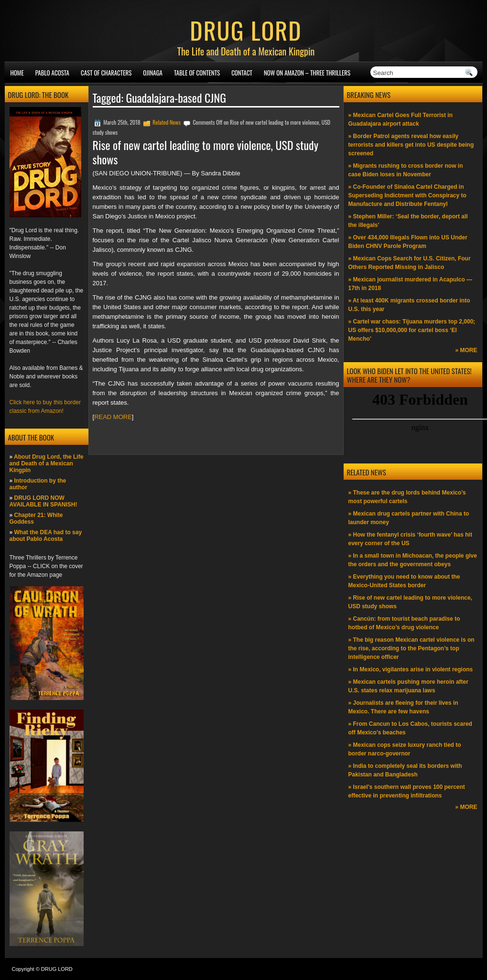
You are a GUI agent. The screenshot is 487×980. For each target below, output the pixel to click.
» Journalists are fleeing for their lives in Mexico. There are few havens (403, 707)
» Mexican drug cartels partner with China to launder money (409, 518)
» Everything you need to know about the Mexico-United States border (404, 581)
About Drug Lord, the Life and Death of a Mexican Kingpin (47, 463)
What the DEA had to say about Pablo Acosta (46, 536)
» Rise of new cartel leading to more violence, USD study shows (410, 602)
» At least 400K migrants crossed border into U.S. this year (409, 305)
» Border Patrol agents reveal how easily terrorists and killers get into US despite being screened (411, 145)
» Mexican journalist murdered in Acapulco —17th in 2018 (411, 284)
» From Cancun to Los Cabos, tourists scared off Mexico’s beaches (410, 728)
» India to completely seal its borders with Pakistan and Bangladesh (405, 770)
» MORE (466, 350)
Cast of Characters (106, 73)
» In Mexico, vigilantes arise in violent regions (411, 669)
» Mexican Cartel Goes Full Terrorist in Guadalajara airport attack (401, 119)
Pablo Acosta (52, 73)
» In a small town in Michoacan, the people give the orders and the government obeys (413, 560)
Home (17, 73)
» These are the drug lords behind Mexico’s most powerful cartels (407, 497)
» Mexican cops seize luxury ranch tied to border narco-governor (405, 749)
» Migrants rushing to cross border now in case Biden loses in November (406, 170)
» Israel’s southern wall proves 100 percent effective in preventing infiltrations (407, 791)
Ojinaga (153, 73)
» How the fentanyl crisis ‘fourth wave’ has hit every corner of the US (410, 539)
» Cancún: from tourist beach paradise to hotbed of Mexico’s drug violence (404, 623)
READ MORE (113, 417)
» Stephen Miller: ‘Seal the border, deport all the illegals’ (408, 221)
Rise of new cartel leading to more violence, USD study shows (206, 152)
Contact (242, 73)
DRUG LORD (246, 30)
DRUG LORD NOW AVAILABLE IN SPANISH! (43, 501)
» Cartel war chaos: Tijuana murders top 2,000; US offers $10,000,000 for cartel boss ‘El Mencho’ (412, 330)
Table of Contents (197, 73)
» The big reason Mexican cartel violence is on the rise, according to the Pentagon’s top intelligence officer (411, 648)
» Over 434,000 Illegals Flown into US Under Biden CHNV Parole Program (408, 242)
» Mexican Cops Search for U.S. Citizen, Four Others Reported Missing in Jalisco (410, 263)
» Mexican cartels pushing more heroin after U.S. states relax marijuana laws (408, 686)
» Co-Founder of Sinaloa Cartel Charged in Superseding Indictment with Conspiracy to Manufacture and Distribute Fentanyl (407, 195)
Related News (167, 122)
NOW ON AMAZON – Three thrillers (307, 73)
